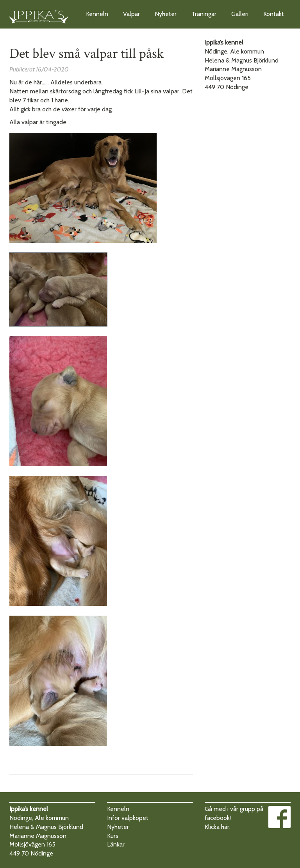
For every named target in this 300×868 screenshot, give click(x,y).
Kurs (113, 836)
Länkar (116, 844)
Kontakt (274, 14)
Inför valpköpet (128, 818)
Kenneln (97, 14)
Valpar (131, 14)
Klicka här (217, 827)
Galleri (240, 14)
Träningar (204, 14)
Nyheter (166, 14)
